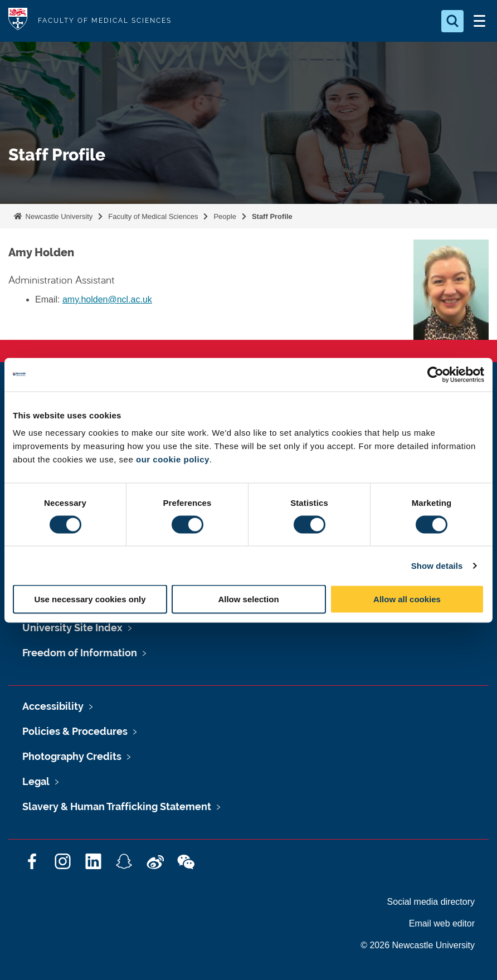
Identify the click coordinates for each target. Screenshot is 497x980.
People (225, 216)
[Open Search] (452, 21)
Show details (437, 565)
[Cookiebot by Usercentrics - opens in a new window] (435, 374)
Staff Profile (272, 216)
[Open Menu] (479, 21)
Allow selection (248, 599)
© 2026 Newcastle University (418, 945)
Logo (18, 21)
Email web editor (442, 923)
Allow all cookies (407, 599)
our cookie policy (173, 459)
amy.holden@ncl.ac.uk (107, 299)
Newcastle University (58, 216)
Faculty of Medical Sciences (153, 216)
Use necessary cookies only (90, 599)
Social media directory (431, 902)
